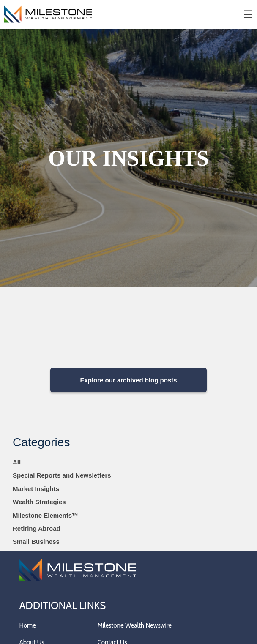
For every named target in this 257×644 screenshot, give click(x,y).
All (17, 462)
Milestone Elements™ (45, 515)
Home (27, 625)
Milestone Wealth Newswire (135, 625)
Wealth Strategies (39, 502)
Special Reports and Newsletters (62, 475)
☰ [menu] (248, 15)
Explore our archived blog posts (128, 380)
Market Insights (36, 489)
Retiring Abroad (37, 528)
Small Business (36, 542)
